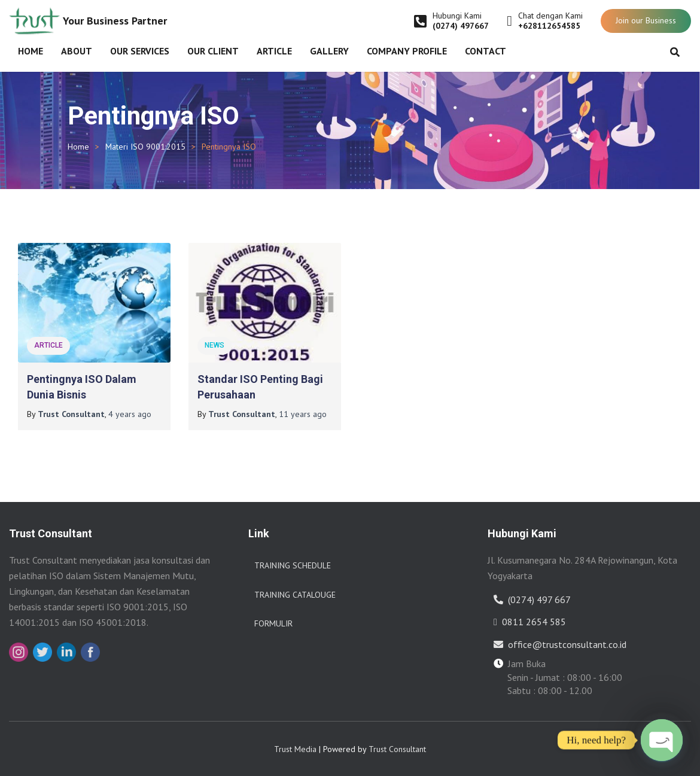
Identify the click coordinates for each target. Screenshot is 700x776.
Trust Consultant (397, 749)
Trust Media (295, 749)
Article (274, 51)
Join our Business (646, 20)
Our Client (213, 51)
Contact (486, 51)
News (214, 345)
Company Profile (407, 51)
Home (31, 51)
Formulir (273, 623)
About (77, 51)
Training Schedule (293, 565)
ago (130, 414)
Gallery (329, 51)
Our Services (140, 51)
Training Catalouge (295, 595)
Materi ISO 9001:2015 (145, 147)
